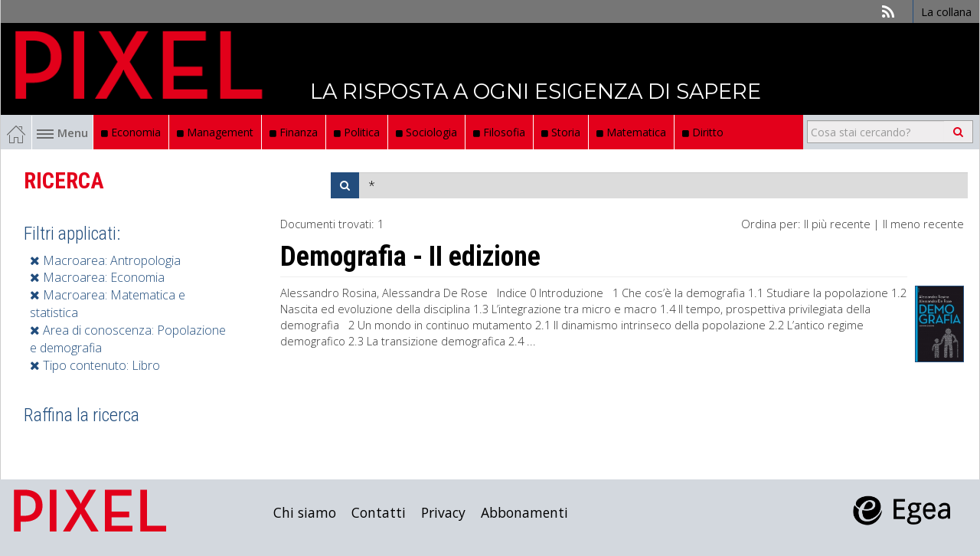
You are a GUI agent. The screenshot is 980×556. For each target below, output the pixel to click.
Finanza (294, 132)
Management (215, 132)
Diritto (703, 132)
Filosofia (499, 132)
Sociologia (426, 132)
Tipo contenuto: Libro (95, 365)
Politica (357, 132)
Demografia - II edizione (410, 257)
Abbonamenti (524, 512)
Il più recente (837, 224)
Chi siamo (305, 512)
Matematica (631, 132)
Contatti (379, 512)
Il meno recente (923, 224)
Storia (561, 132)
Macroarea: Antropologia (105, 260)
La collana (946, 11)
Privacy (443, 512)
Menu (62, 132)
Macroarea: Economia (97, 277)
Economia (131, 132)
